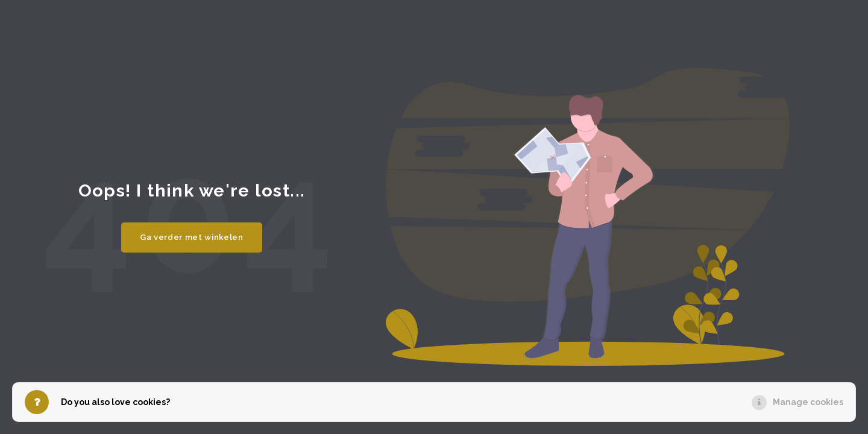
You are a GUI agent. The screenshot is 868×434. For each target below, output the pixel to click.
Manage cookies (808, 402)
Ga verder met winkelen (192, 237)
